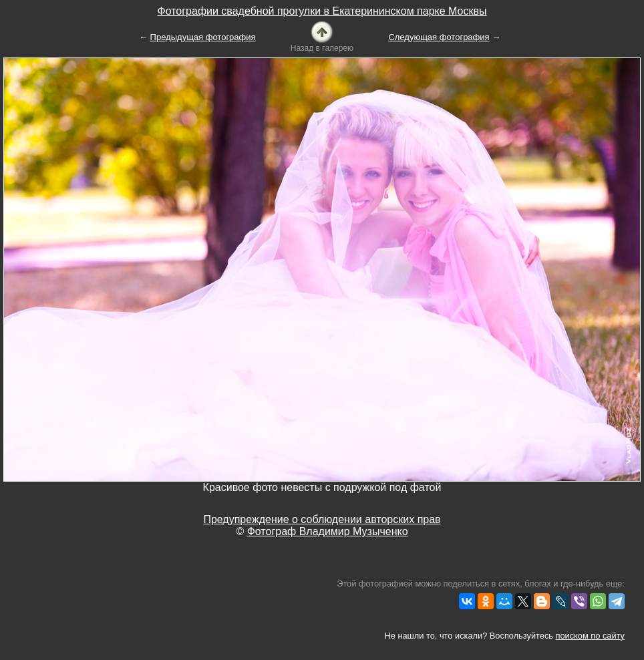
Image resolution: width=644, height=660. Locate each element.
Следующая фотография (439, 37)
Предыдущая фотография (203, 37)
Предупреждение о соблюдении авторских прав (322, 519)
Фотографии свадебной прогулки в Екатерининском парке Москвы (322, 11)
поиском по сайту (590, 636)
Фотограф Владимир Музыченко (328, 531)
